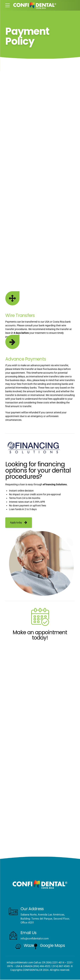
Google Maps (52, 946)
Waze (29, 946)
